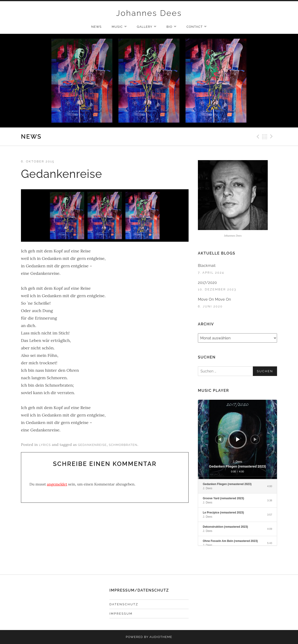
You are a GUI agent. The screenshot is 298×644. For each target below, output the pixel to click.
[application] (237, 439)
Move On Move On (214, 299)
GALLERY (149, 27)
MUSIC (122, 27)
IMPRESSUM (121, 614)
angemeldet (57, 484)
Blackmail (207, 266)
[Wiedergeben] (238, 439)
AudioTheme (161, 637)
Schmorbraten (123, 445)
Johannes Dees (149, 13)
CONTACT (199, 27)
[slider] (237, 478)
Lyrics (45, 445)
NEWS (96, 27)
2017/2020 (207, 283)
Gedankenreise (92, 445)
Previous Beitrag (257, 137)
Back (265, 137)
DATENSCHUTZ (124, 604)
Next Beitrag (272, 137)
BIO (174, 27)
